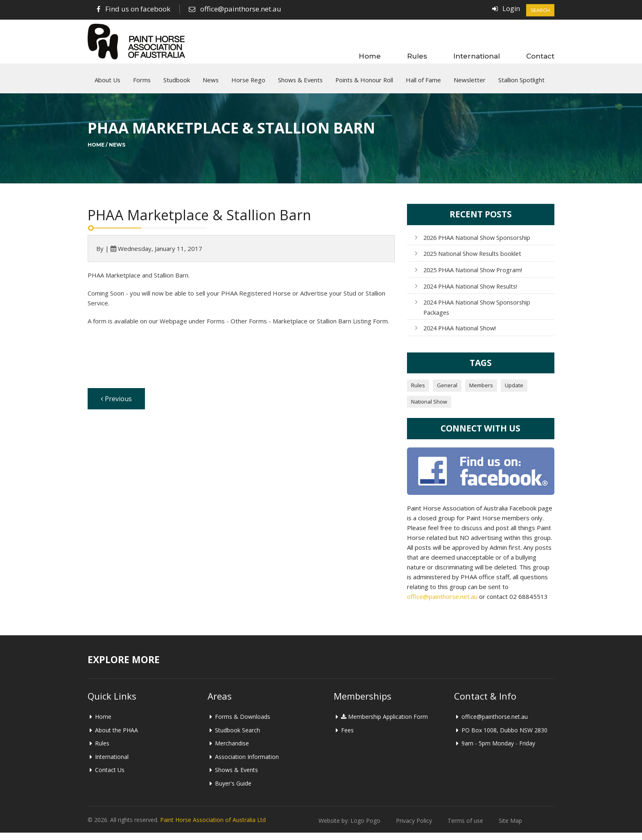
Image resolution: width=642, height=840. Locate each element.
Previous (116, 407)
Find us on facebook (138, 9)
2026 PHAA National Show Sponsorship (476, 245)
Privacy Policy (414, 828)
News (211, 84)
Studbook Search (237, 737)
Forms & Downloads (243, 724)
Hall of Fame (423, 84)
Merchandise (232, 751)
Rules (417, 56)
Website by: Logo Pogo (349, 828)
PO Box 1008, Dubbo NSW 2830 (504, 737)
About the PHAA (116, 737)
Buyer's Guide (233, 791)
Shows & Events (300, 84)
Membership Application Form (384, 724)
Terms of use (465, 828)
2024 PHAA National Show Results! (470, 294)
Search (540, 10)
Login (511, 9)
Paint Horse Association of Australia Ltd (213, 827)
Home (370, 56)
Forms (142, 84)
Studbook (177, 84)
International (477, 56)
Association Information (247, 764)
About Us (107, 84)
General (447, 393)
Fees (347, 737)
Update (514, 393)
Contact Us (110, 778)
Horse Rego (248, 84)
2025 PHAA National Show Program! (472, 278)
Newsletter (470, 84)
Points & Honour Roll (364, 84)
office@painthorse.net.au (241, 9)
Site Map (510, 828)
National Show (429, 409)
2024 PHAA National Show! (459, 335)
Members (481, 393)
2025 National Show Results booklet (471, 262)
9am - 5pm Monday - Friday (498, 751)
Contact (540, 56)
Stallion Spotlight (521, 84)
